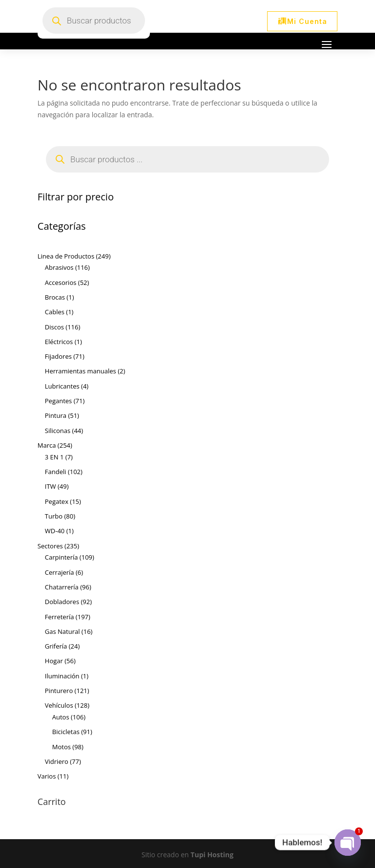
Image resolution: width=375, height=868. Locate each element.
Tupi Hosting (212, 855)
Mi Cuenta (307, 21)
